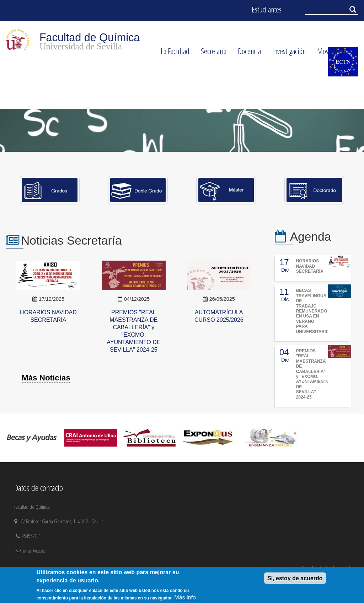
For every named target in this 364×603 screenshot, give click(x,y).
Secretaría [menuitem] (211, 53)
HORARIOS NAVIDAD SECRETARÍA (310, 266)
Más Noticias (46, 378)
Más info (185, 597)
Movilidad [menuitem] (328, 53)
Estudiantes (267, 9)
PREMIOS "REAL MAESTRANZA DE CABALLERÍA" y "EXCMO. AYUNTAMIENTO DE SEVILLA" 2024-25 (313, 374)
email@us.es (34, 551)
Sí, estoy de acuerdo (295, 578)
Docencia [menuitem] (247, 53)
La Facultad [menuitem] (172, 53)
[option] (182, 130)
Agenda (311, 237)
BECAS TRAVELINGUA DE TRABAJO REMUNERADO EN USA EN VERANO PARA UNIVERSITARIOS (314, 311)
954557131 (32, 536)
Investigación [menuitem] (286, 53)
